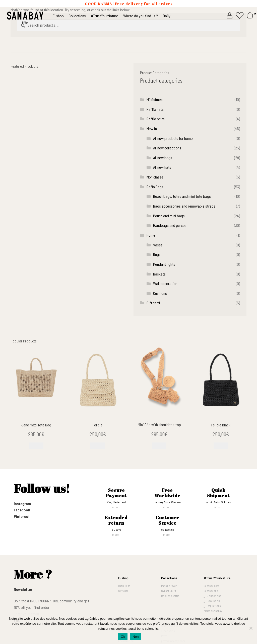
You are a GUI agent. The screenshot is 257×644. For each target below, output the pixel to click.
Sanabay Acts (211, 586)
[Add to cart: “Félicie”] (98, 446)
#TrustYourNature (217, 578)
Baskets (159, 274)
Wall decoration (165, 283)
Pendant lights (164, 264)
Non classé (155, 177)
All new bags (163, 158)
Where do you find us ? (141, 16)
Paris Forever (169, 586)
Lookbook (213, 601)
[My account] (230, 15)
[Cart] (251, 15)
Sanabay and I (212, 591)
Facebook (22, 510)
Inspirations (214, 606)
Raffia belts (156, 119)
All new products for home (173, 138)
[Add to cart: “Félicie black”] (221, 446)
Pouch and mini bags (169, 216)
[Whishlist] (240, 15)
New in (152, 128)
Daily (167, 16)
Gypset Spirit (169, 591)
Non (136, 637)
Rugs (157, 254)
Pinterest (22, 516)
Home (151, 235)
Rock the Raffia (170, 596)
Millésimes (155, 99)
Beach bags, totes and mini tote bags (182, 196)
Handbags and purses (170, 225)
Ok (123, 637)
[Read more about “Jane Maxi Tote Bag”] (36, 446)
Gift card (153, 303)
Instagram (22, 503)
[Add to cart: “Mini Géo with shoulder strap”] (159, 446)
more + (116, 507)
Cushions (160, 293)
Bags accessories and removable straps (184, 206)
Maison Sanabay (213, 611)
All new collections (167, 148)
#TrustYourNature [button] (105, 16)
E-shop (58, 16)
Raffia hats (155, 109)
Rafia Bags (155, 187)
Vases (158, 245)
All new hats (162, 167)
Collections (77, 16)
